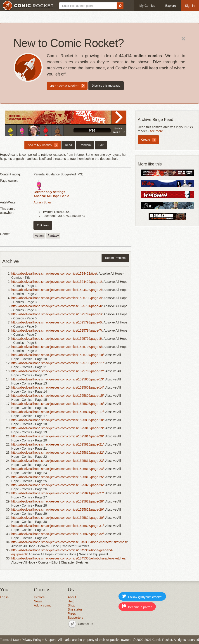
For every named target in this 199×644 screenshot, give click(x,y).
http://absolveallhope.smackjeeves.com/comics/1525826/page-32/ (58, 534)
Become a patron (137, 607)
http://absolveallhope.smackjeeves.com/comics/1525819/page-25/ (58, 477)
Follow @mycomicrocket (142, 596)
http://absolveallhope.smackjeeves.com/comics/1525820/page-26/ (58, 485)
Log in (4, 597)
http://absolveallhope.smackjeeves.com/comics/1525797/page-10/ (58, 355)
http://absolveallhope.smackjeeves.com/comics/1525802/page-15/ (58, 396)
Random (85, 145)
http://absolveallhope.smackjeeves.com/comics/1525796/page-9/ (57, 347)
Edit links (43, 225)
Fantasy (53, 236)
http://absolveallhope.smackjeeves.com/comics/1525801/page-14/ (58, 387)
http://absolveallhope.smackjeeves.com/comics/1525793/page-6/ (57, 322)
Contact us (86, 624)
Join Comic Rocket (64, 86)
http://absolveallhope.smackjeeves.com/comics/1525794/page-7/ (57, 330)
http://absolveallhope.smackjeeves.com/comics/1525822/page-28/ (58, 501)
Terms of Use (9, 640)
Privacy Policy (32, 640)
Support (50, 640)
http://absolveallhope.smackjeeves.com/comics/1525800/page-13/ (58, 379)
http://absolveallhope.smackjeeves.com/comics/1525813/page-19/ (58, 428)
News (38, 601)
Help (71, 601)
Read (119, 117)
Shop (72, 605)
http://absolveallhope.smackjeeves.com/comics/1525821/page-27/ (58, 493)
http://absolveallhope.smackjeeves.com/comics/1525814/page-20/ (58, 436)
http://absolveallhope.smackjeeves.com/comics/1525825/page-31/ (58, 526)
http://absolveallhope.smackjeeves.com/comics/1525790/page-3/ (57, 298)
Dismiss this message (106, 86)
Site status (75, 609)
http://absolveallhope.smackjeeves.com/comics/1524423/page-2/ (57, 290)
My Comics (147, 6)
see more (156, 131)
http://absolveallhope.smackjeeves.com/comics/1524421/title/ (54, 274)
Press (72, 613)
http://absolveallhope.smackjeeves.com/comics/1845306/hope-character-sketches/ (69, 542)
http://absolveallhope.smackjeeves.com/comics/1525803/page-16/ (58, 404)
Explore (171, 6)
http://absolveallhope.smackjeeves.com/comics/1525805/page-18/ (58, 420)
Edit (101, 145)
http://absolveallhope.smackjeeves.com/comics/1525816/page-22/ (58, 453)
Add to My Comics (40, 145)
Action (39, 236)
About (72, 597)
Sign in (190, 6)
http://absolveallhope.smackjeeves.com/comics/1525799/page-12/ (58, 371)
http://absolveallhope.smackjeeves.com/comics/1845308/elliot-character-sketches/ (69, 558)
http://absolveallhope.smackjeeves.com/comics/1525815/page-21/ (58, 444)
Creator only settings (49, 192)
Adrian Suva (42, 202)
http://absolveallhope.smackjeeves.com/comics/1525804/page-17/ (58, 412)
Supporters (76, 618)
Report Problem (115, 258)
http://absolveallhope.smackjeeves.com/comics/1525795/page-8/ (57, 339)
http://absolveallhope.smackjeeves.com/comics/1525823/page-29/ (58, 510)
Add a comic (43, 605)
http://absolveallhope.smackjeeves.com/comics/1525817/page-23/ (58, 461)
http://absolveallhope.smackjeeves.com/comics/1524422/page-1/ (57, 282)
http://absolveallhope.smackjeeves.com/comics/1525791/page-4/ (57, 306)
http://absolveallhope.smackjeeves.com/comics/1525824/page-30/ (58, 518)
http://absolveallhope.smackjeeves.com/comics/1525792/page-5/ (57, 314)
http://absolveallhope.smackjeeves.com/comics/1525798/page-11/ (58, 363)
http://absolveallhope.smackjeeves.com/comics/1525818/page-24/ (58, 469)
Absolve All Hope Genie (51, 196)
